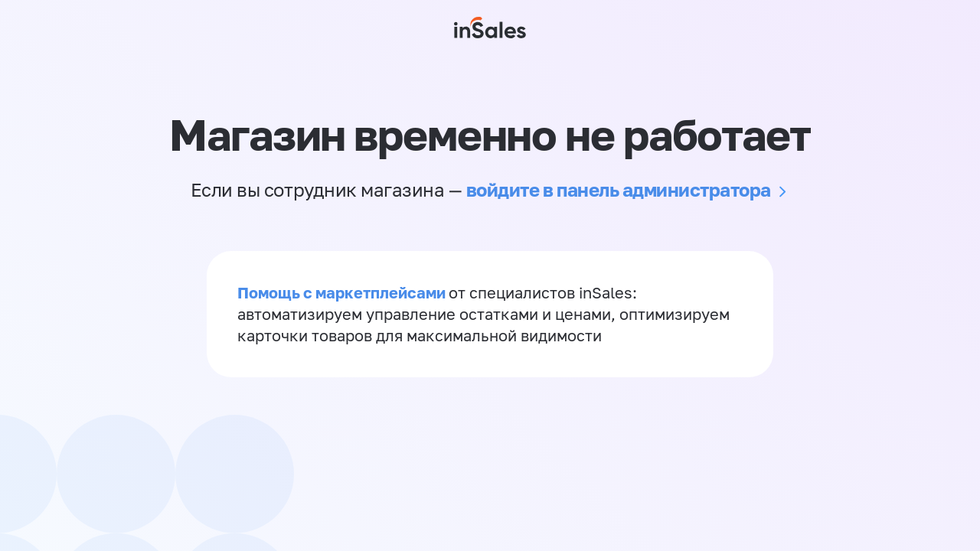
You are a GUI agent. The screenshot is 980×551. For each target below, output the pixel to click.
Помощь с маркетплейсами (343, 292)
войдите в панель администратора (619, 189)
